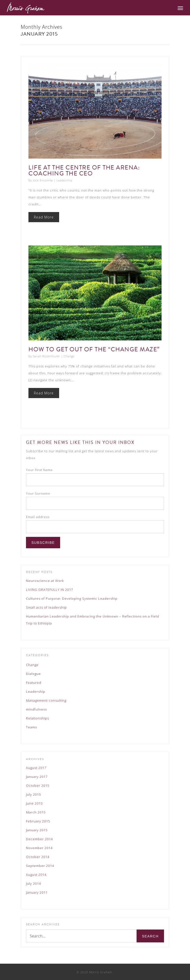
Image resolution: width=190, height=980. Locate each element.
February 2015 (38, 821)
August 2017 (36, 768)
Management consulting (46, 700)
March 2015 (36, 812)
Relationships (37, 718)
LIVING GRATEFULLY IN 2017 (49, 590)
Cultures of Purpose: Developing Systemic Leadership (72, 598)
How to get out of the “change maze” (94, 349)
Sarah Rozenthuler (47, 356)
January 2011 (37, 892)
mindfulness (36, 709)
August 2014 (36, 875)
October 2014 (38, 857)
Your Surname (38, 493)
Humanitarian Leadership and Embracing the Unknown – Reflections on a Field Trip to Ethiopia (93, 620)
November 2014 (39, 848)
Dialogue (33, 674)
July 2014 (33, 884)
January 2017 (37, 777)
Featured (34, 683)
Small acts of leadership (46, 607)
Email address (38, 517)
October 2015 (38, 786)
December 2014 (39, 839)
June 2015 (34, 803)
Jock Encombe (43, 180)
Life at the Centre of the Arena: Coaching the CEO (84, 170)
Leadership (64, 180)
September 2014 (40, 866)
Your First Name (39, 470)
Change (69, 356)
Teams (31, 727)
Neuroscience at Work (45, 581)
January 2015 (37, 830)
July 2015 (33, 794)
